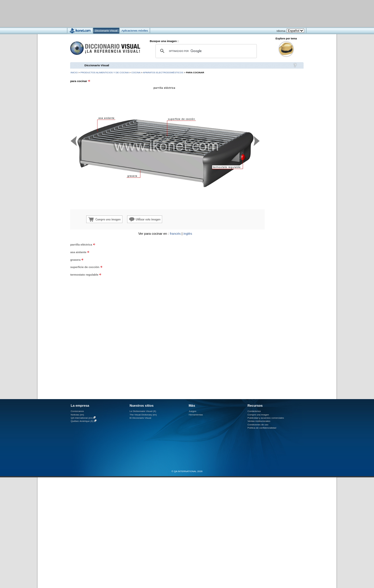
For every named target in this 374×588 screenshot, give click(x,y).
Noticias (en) (77, 415)
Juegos (193, 411)
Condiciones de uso (258, 425)
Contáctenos (254, 411)
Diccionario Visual (97, 65)
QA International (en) (82, 418)
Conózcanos (77, 411)
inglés (188, 234)
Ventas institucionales (259, 421)
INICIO (74, 73)
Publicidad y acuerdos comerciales (266, 418)
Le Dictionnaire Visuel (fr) (143, 411)
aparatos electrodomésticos (163, 73)
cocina (136, 73)
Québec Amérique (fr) (82, 421)
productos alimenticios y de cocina (104, 73)
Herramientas (196, 415)
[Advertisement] (170, 13)
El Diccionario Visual (140, 418)
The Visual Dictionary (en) (143, 415)
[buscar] (205, 51)
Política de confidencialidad (262, 428)
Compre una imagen (258, 415)
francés (175, 234)
